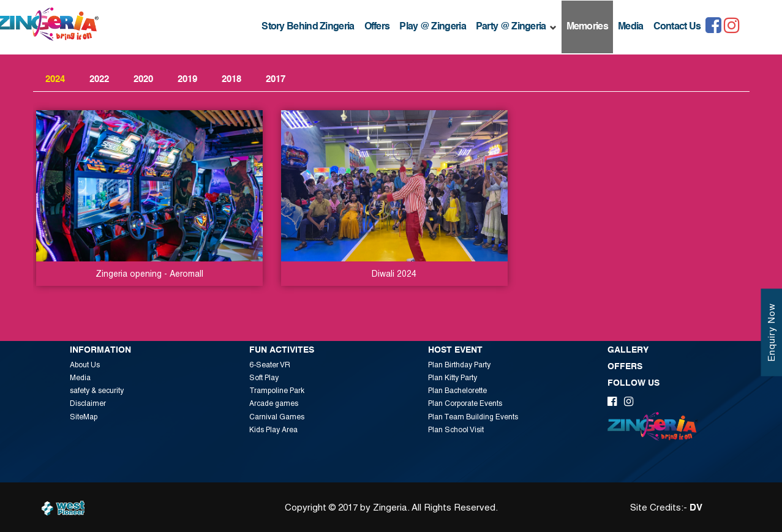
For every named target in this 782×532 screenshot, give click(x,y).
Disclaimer (88, 403)
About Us (85, 365)
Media (631, 27)
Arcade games (274, 403)
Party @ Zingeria (516, 27)
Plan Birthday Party (459, 365)
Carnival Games (277, 417)
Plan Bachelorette (457, 391)
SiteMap (84, 417)
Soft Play (264, 378)
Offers (377, 27)
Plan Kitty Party (453, 378)
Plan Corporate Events (465, 403)
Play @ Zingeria (433, 27)
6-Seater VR (270, 365)
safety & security (97, 391)
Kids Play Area (273, 430)
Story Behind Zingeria (308, 27)
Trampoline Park (277, 391)
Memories (587, 27)
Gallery (628, 350)
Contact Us (677, 27)
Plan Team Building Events (473, 417)
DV (696, 508)
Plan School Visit (456, 430)
